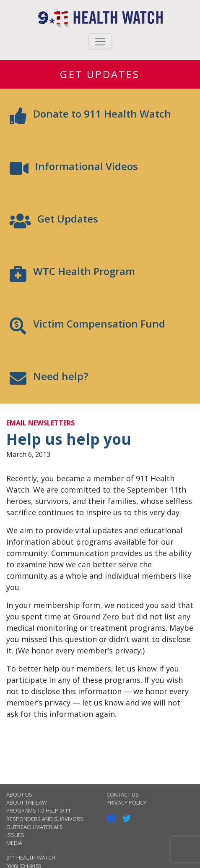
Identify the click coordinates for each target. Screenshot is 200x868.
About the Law (27, 802)
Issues (15, 835)
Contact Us (123, 795)
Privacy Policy (126, 802)
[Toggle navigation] (100, 42)
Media (14, 843)
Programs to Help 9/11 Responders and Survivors (45, 814)
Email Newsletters (40, 423)
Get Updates (100, 74)
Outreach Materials (35, 827)
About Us (19, 795)
